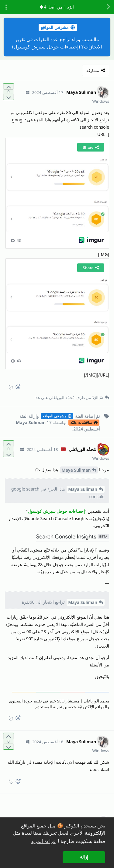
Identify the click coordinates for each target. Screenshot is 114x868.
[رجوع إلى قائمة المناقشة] (108, 7)
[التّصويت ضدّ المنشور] (9, 97)
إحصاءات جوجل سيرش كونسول (56, 511)
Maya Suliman (76, 470)
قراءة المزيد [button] (43, 841)
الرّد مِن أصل (57, 7)
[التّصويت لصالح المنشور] (9, 87)
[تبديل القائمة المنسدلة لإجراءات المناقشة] (6, 7)
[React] (20, 388)
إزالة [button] (84, 857)
